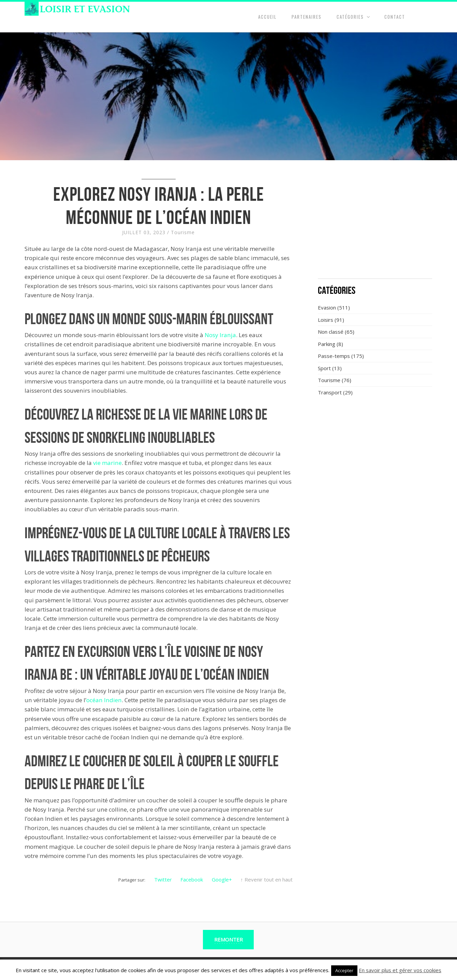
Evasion (327, 307)
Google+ (222, 879)
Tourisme (183, 232)
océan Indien (104, 700)
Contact (395, 17)
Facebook (192, 879)
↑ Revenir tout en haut (267, 879)
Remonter (228, 939)
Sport (324, 368)
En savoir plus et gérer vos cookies (400, 970)
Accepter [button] (344, 970)
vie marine (107, 463)
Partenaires (307, 17)
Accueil (267, 17)
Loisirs (326, 320)
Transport (330, 392)
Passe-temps (334, 356)
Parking (327, 344)
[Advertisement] (375, 223)
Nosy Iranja (220, 335)
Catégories (350, 17)
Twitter (163, 879)
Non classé (331, 332)
